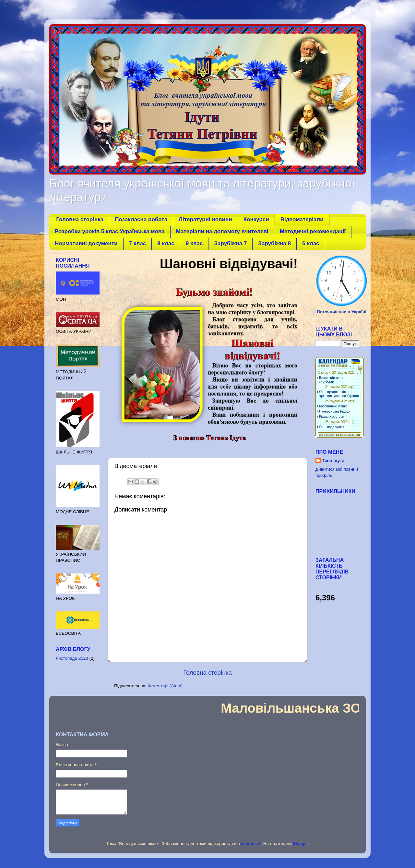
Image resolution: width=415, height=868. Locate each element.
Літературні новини (205, 219)
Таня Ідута (333, 460)
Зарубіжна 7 (230, 243)
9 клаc (194, 243)
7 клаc (138, 243)
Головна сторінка (80, 219)
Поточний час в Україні (342, 312)
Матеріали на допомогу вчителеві (222, 231)
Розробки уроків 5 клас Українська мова (110, 231)
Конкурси (256, 219)
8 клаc (166, 243)
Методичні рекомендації (313, 231)
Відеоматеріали (302, 219)
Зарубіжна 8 (274, 243)
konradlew (251, 844)
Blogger (301, 844)
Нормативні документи (86, 243)
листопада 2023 (72, 658)
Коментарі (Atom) (165, 686)
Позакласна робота (141, 219)
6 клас (311, 243)
